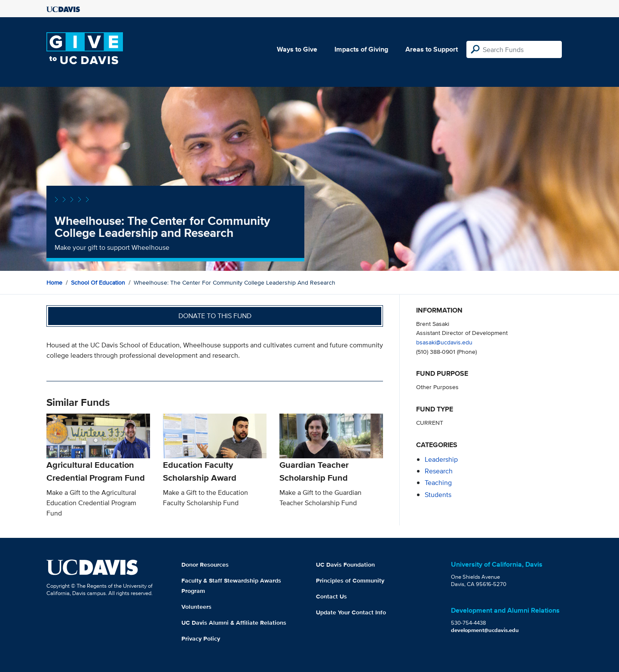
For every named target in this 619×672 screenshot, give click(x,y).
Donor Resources (205, 565)
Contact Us (331, 596)
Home (54, 282)
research (439, 471)
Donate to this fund (215, 316)
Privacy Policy (201, 638)
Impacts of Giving (361, 49)
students (438, 495)
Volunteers (196, 607)
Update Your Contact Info (351, 612)
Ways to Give (297, 49)
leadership (441, 459)
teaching (438, 483)
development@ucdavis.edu (485, 630)
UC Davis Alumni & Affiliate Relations (234, 623)
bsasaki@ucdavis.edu (444, 342)
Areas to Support (432, 49)
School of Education (98, 282)
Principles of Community (350, 580)
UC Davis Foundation (345, 565)
